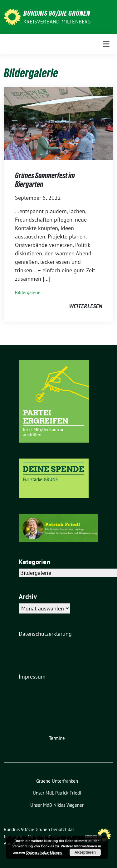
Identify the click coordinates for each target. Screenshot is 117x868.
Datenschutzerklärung (45, 634)
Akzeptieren (85, 852)
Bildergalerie (28, 292)
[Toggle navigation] (106, 44)
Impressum (32, 677)
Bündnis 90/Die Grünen (57, 13)
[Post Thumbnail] (58, 123)
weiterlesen (85, 306)
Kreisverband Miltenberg (57, 22)
